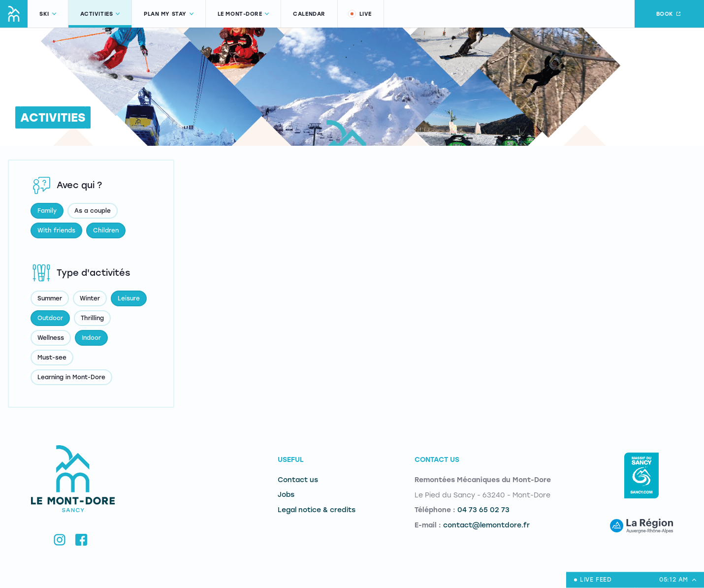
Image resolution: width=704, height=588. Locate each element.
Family (47, 211)
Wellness (51, 338)
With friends (56, 230)
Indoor (91, 338)
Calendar (309, 14)
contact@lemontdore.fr (486, 525)
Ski (48, 14)
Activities (100, 14)
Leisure (129, 298)
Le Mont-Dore (243, 14)
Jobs (286, 495)
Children (106, 230)
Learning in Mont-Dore (71, 377)
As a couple (93, 211)
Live (359, 14)
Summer (50, 298)
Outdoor (50, 318)
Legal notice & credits (317, 510)
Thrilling (92, 318)
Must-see (52, 358)
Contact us (298, 480)
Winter (90, 298)
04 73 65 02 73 (483, 510)
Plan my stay (169, 14)
